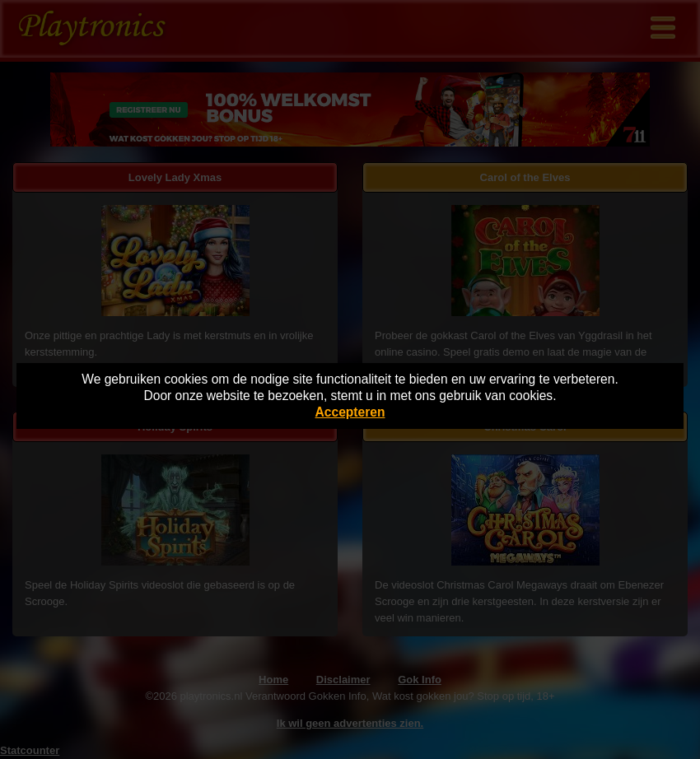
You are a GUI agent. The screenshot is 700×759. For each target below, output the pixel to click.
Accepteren (350, 412)
